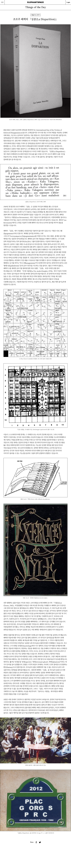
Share (32, 842)
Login (68, 2)
